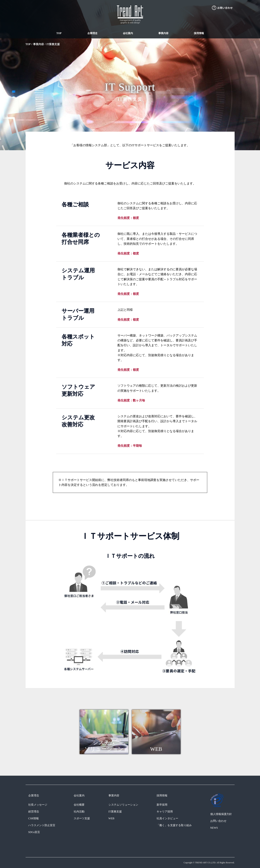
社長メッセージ (38, 805)
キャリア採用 (165, 812)
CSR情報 (34, 818)
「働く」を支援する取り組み (174, 825)
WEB (111, 818)
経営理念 (34, 812)
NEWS (214, 828)
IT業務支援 (53, 44)
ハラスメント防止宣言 (42, 825)
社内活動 (79, 812)
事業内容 (163, 33)
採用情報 (199, 33)
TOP (59, 33)
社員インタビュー (167, 818)
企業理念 (92, 33)
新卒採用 (162, 805)
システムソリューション (123, 805)
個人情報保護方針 (221, 814)
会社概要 (79, 805)
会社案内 (128, 33)
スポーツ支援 (82, 818)
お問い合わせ (218, 821)
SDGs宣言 (34, 832)
